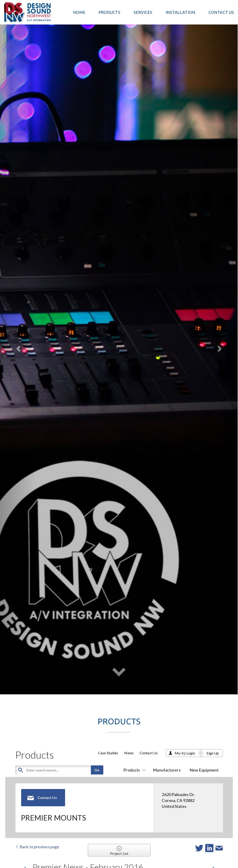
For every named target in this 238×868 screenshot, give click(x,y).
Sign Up (213, 753)
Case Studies (108, 753)
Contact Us (221, 12)
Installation (180, 12)
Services (143, 12)
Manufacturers (167, 770)
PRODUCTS (109, 12)
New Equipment (204, 770)
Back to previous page (37, 847)
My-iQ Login (185, 753)
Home (79, 12)
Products (134, 770)
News (129, 753)
